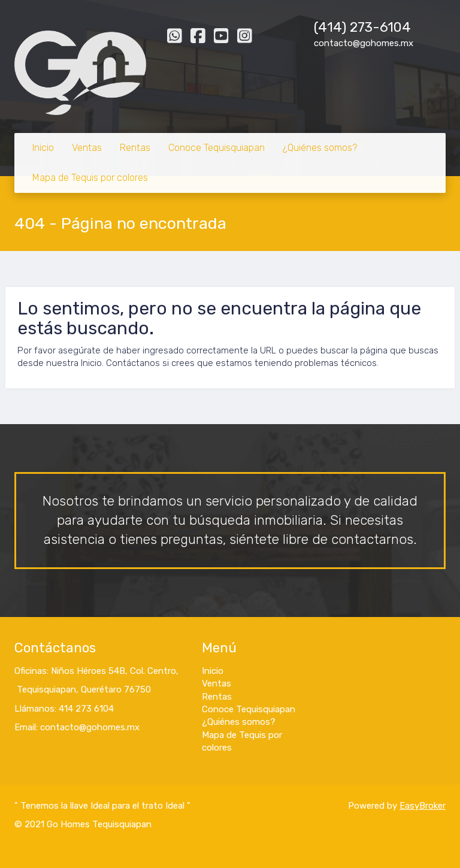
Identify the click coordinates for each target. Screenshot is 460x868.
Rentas (135, 148)
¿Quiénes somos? (320, 148)
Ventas (87, 148)
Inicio (43, 148)
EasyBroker (423, 806)
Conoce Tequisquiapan (217, 148)
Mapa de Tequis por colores (90, 178)
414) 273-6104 (364, 27)
